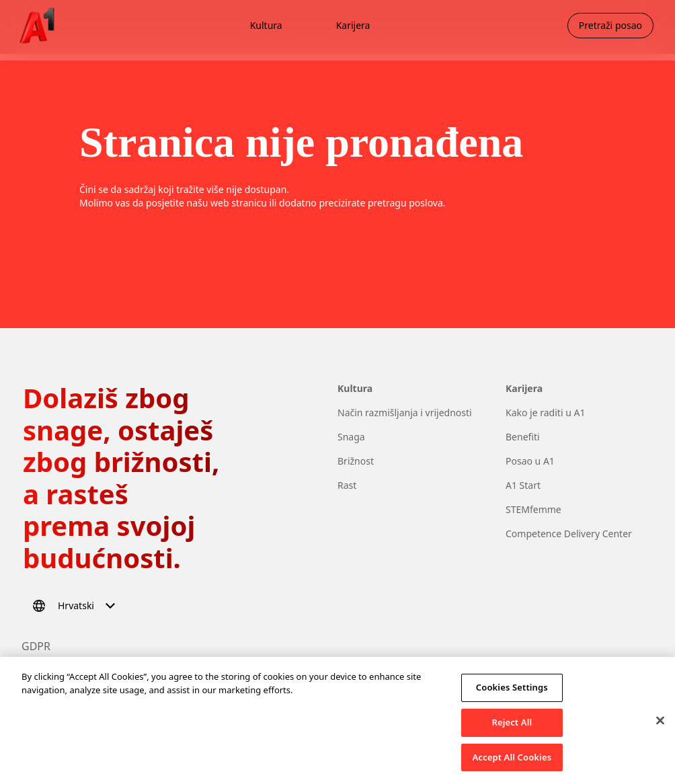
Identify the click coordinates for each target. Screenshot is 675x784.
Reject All (512, 728)
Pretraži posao (610, 25)
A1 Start (523, 485)
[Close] (660, 726)
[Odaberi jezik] (76, 606)
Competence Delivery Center (569, 534)
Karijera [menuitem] (353, 25)
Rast (347, 485)
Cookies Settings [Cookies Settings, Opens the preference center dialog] (512, 693)
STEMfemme (533, 509)
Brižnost (356, 461)
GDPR (36, 646)
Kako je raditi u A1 (545, 413)
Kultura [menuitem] (266, 25)
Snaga (351, 437)
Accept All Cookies (512, 762)
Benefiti (523, 437)
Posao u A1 (530, 461)
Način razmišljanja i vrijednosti (405, 413)
